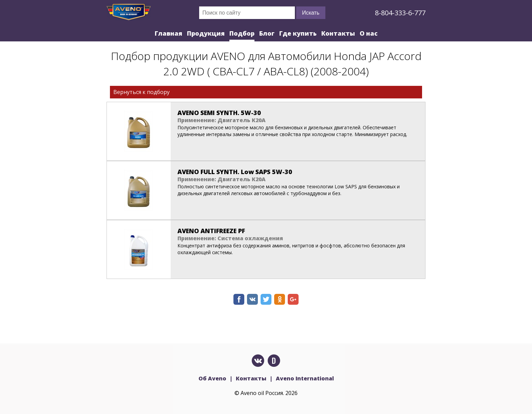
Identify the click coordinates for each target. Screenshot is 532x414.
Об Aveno (212, 378)
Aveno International (305, 378)
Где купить (298, 33)
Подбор (242, 33)
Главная (168, 33)
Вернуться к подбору (141, 92)
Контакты (338, 33)
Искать (311, 13)
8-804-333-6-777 (400, 13)
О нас (369, 33)
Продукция (206, 33)
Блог (267, 33)
